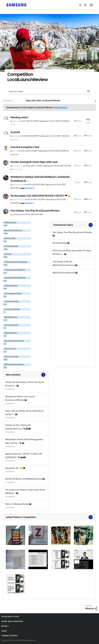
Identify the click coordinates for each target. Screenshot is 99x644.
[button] (15, 535)
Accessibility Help (10, 617)
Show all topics (61, 107)
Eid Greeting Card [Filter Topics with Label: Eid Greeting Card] (11, 246)
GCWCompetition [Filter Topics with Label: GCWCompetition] (11, 286)
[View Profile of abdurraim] (15, 155)
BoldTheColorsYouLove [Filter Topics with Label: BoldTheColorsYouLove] (13, 231)
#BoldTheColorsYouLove (64, 273)
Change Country (9, 636)
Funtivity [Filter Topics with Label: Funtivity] (8, 254)
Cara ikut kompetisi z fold (25, 147)
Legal (4, 631)
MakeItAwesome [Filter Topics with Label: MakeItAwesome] (11, 317)
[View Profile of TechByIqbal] (18, 215)
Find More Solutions (26, 375)
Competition (10, 389)
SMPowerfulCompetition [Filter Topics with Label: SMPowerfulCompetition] (14, 365)
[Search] (49, 91)
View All (73, 225)
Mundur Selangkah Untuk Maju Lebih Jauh (34, 162)
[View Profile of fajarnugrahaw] (19, 185)
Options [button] (91, 101)
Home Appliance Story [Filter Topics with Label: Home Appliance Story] (13, 294)
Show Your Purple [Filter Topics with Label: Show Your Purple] (11, 357)
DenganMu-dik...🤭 (14, 468)
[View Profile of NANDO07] (15, 140)
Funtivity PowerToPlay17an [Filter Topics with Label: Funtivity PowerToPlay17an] (15, 270)
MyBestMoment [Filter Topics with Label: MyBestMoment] (10, 333)
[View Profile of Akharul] (16, 121)
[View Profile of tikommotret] (18, 166)
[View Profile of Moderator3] (29, 188)
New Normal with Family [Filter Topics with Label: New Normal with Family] (14, 341)
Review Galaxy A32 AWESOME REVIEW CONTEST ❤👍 (40, 196)
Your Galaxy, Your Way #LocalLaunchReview (35, 211)
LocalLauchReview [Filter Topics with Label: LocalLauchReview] (12, 302)
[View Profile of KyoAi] (15, 151)
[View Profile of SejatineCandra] (19, 200)
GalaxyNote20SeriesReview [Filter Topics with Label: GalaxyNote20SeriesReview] (15, 278)
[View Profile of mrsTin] (13, 125)
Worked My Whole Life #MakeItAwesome (24, 479)
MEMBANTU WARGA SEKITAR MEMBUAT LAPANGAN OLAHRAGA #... (40, 179)
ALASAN (15, 132)
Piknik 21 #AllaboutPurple (17, 504)
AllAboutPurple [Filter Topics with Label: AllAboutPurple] (10, 223)
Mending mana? (19, 117)
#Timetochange (60, 243)
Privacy (5, 626)
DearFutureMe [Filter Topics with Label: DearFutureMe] (10, 238)
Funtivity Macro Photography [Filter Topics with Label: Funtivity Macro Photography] (16, 262)
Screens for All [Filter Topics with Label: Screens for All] (10, 349)
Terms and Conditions (12, 621)
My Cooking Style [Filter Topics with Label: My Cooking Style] (11, 325)
